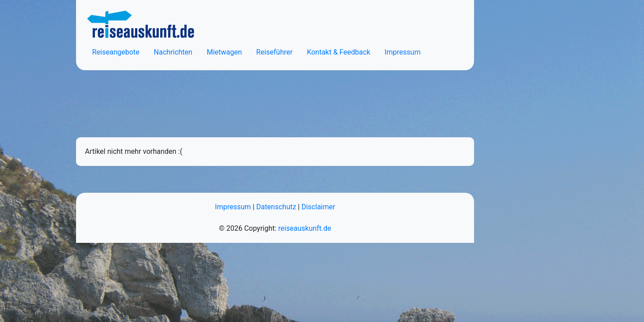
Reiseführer (274, 52)
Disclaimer (318, 207)
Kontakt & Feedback (339, 52)
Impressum (403, 52)
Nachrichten (173, 52)
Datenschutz (276, 207)
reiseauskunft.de (305, 228)
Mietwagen (224, 52)
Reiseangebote (116, 52)
